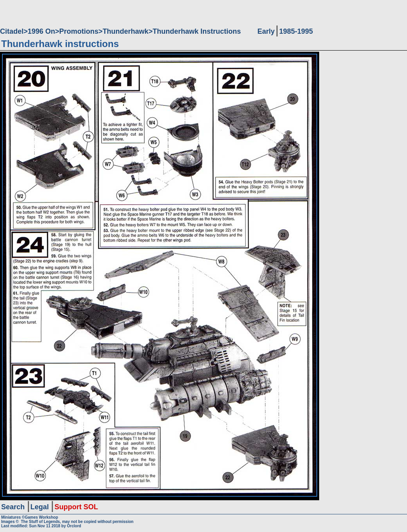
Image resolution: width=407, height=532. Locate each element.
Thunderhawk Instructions (197, 31)
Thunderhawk (126, 31)
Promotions (79, 31)
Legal (40, 507)
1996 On (42, 31)
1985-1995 (296, 31)
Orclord (74, 526)
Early (266, 31)
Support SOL (76, 507)
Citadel (12, 31)
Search (13, 507)
